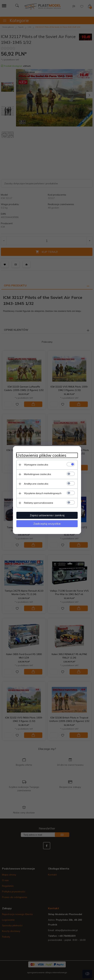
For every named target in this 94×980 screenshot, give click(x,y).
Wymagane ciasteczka (36, 465)
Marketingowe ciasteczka (37, 474)
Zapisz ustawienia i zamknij (47, 515)
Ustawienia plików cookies (41, 455)
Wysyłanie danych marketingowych (43, 493)
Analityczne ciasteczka (36, 484)
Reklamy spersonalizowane (39, 503)
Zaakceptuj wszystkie (47, 524)
